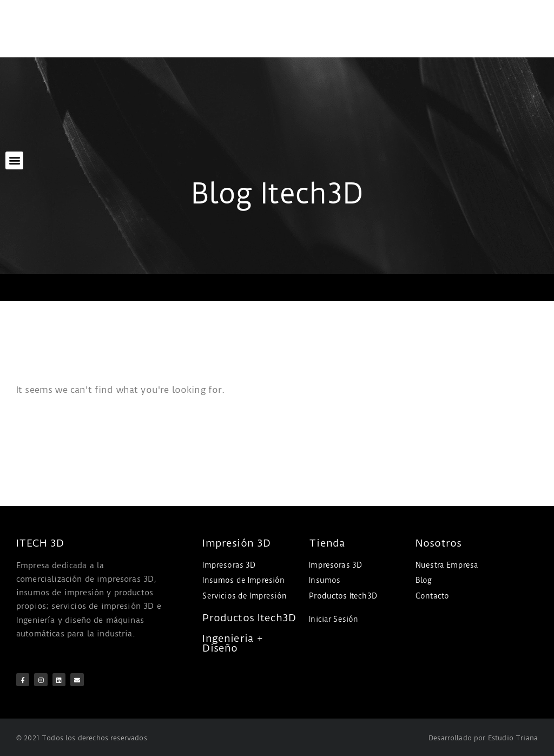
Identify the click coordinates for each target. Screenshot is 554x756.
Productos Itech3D (249, 618)
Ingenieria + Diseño (233, 643)
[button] (14, 160)
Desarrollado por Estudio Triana (483, 737)
